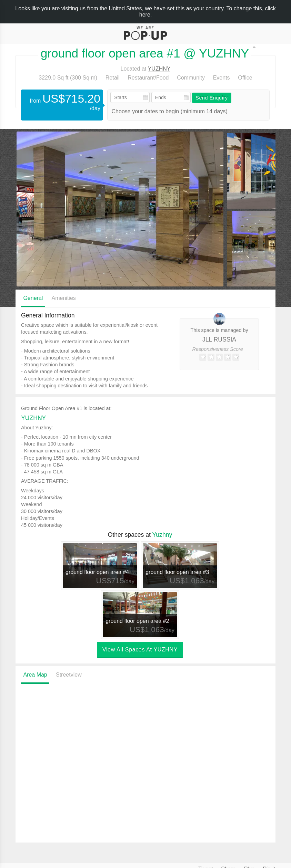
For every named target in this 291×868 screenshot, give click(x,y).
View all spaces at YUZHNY (140, 650)
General (33, 298)
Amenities (64, 298)
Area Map (35, 675)
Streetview (69, 675)
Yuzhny (162, 535)
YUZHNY (159, 69)
